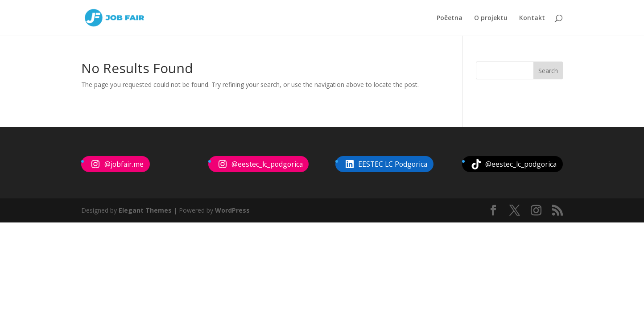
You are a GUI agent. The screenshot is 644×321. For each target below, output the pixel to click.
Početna (450, 18)
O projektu (491, 18)
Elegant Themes (145, 210)
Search (548, 71)
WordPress (232, 210)
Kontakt (532, 18)
